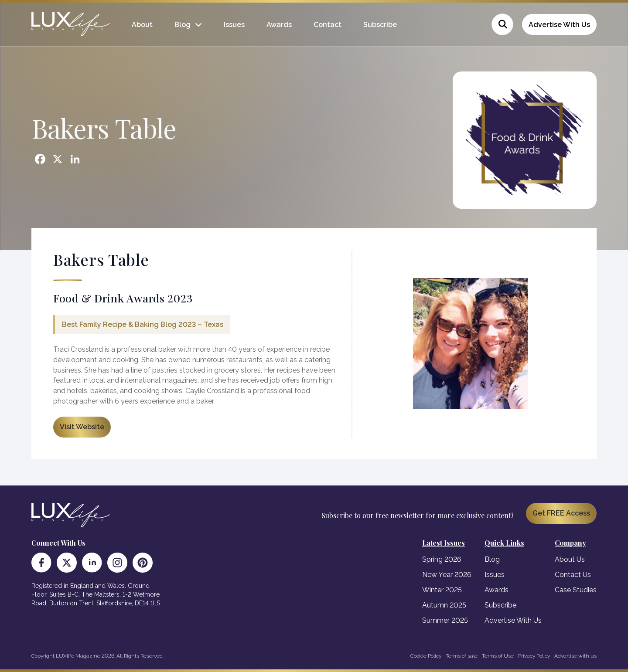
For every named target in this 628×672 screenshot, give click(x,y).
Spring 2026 (442, 559)
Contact (328, 25)
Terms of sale (462, 656)
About (142, 25)
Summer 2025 (445, 620)
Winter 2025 (442, 590)
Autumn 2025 (444, 605)
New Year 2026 (447, 575)
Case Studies (576, 590)
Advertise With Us (559, 25)
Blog (183, 25)
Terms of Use (498, 656)
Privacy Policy (534, 656)
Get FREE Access (561, 513)
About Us (570, 559)
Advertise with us (575, 656)
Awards (279, 25)
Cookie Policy (426, 656)
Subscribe (380, 25)
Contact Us (573, 575)
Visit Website (82, 427)
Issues (234, 25)
